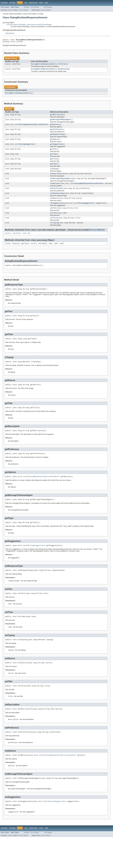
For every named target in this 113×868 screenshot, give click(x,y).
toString (26, 241)
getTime (53, 158)
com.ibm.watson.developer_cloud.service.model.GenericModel (29, 25)
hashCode (17, 241)
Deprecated (33, 3)
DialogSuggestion (27, 147)
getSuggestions (57, 147)
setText (53, 215)
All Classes (48, 7)
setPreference (56, 194)
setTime (53, 220)
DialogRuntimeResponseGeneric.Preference (49, 65)
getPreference (56, 132)
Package (12, 3)
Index (41, 3)
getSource (54, 142)
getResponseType (57, 137)
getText (53, 153)
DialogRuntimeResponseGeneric (18, 94)
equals (8, 241)
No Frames (35, 7)
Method (26, 10)
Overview (4, 3)
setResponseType (57, 199)
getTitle (54, 163)
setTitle (54, 225)
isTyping (54, 173)
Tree (26, 3)
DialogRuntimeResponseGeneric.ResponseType (50, 70)
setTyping (54, 230)
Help (46, 3)
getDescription (57, 116)
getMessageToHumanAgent (60, 122)
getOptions (55, 127)
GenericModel (17, 42)
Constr (20, 10)
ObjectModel (10, 33)
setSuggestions (57, 210)
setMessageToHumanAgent (60, 184)
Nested (10, 10)
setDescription (57, 178)
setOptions (55, 189)
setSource (54, 204)
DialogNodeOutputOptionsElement (34, 127)
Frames (27, 7)
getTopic (54, 168)
